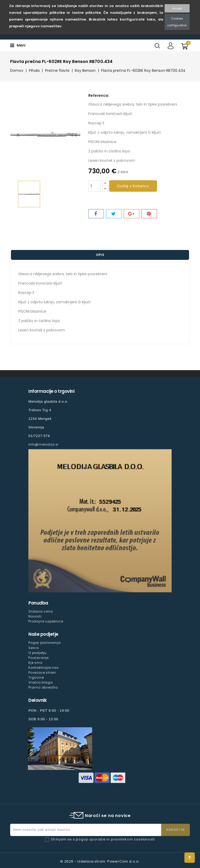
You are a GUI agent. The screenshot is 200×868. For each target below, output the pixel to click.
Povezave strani (42, 673)
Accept (177, 8)
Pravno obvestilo (43, 687)
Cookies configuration (177, 22)
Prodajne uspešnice (46, 621)
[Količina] (95, 186)
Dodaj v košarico (133, 186)
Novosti (35, 616)
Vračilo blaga (40, 682)
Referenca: (99, 95)
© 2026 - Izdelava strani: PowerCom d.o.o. (100, 861)
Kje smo (35, 663)
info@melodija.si (43, 444)
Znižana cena (41, 611)
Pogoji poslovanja (45, 643)
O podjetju (37, 653)
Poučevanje (39, 658)
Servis (34, 648)
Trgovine (36, 677)
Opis (100, 255)
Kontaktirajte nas (44, 668)
